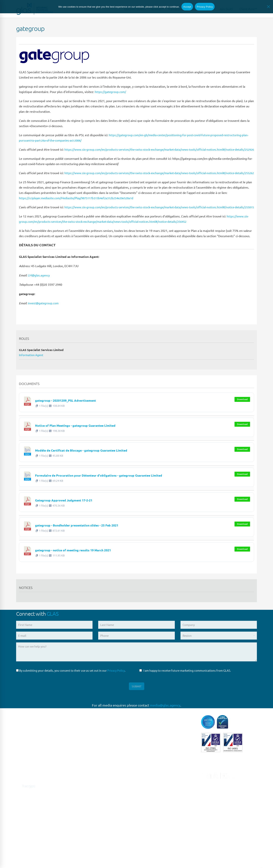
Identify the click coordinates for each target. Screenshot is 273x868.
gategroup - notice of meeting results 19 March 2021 (92, 565)
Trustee (144, 813)
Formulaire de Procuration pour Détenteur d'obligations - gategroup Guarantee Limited (131, 491)
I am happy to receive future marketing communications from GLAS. (185, 686)
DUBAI (82, 848)
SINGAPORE (86, 816)
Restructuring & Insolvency (157, 789)
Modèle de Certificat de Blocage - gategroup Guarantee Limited (104, 466)
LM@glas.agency (39, 291)
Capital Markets (149, 734)
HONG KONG (86, 856)
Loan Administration (153, 773)
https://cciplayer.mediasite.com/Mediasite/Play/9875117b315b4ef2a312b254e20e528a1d (80, 209)
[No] (268, 7)
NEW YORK (85, 801)
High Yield (146, 758)
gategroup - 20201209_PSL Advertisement (81, 416)
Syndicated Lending (152, 805)
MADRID (83, 777)
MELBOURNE (86, 840)
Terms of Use (59, 861)
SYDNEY (83, 824)
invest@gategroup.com (44, 319)
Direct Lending (149, 742)
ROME (82, 785)
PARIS (81, 762)
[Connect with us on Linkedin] (18, 793)
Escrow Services (150, 750)
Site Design (98, 861)
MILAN (82, 793)
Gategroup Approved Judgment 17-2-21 (78, 516)
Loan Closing (148, 781)
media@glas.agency (165, 722)
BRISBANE (84, 832)
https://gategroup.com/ (111, 92)
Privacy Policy (116, 686)
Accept (187, 7)
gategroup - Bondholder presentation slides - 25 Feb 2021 (98, 541)
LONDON (84, 754)
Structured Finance (152, 797)
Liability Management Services (159, 766)
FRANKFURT (86, 769)
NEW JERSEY (86, 809)
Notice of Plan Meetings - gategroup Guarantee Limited (96, 441)
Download (242, 415)
